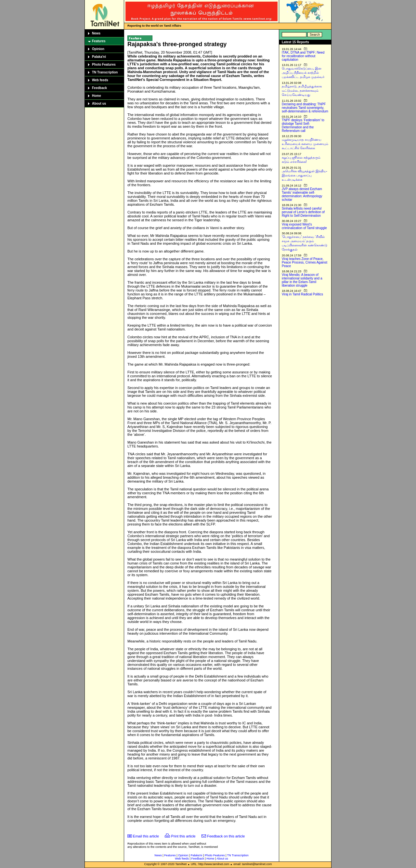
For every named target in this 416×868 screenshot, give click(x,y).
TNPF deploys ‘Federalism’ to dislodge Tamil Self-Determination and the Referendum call (303, 125)
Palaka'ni (99, 57)
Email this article (146, 836)
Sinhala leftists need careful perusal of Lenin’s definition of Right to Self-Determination (303, 212)
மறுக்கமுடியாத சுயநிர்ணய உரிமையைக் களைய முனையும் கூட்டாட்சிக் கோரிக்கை (305, 144)
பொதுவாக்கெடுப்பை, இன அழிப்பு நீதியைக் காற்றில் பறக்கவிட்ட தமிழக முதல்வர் (303, 73)
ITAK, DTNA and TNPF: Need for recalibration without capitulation (303, 56)
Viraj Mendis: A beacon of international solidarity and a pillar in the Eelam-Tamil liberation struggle (302, 280)
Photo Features (104, 65)
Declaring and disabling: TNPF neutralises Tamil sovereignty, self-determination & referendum (305, 108)
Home (97, 96)
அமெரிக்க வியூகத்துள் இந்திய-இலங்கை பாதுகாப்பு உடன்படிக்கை (305, 175)
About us (99, 104)
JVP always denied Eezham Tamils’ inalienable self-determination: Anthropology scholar (302, 194)
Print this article (183, 836)
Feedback (99, 88)
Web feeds (100, 80)
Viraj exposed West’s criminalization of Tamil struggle (304, 226)
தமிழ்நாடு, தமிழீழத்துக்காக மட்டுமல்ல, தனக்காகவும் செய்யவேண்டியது (302, 91)
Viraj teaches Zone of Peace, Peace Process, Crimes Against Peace (305, 262)
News (96, 33)
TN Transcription (105, 72)
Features (99, 41)
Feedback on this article (226, 836)
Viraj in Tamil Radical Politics (302, 294)
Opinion (98, 49)
